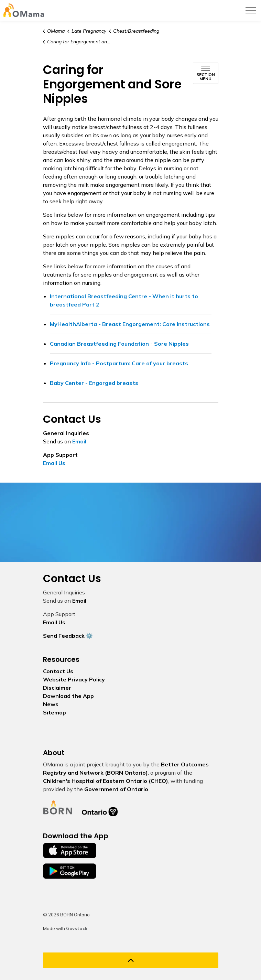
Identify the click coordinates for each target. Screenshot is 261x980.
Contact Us (58, 671)
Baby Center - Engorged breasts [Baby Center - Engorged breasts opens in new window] (94, 383)
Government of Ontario (116, 789)
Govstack (77, 928)
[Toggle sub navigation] (206, 73)
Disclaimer (57, 688)
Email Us (54, 463)
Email (79, 441)
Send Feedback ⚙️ (68, 636)
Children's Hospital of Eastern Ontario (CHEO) (106, 781)
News (51, 704)
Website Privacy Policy (74, 679)
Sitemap (55, 712)
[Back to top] (131, 960)
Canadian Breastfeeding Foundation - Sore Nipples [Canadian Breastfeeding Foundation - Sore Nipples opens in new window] (119, 344)
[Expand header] (251, 10)
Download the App (68, 696)
